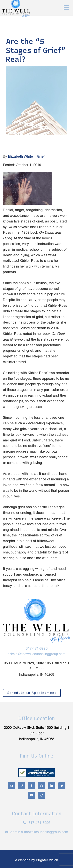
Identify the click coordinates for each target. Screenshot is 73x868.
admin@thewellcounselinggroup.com (36, 654)
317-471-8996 (37, 649)
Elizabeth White (20, 157)
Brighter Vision (47, 860)
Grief (41, 157)
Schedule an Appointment (32, 693)
